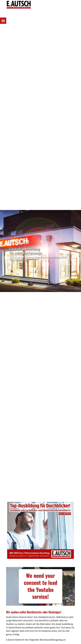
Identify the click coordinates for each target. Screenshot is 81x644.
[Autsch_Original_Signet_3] (41, 5)
